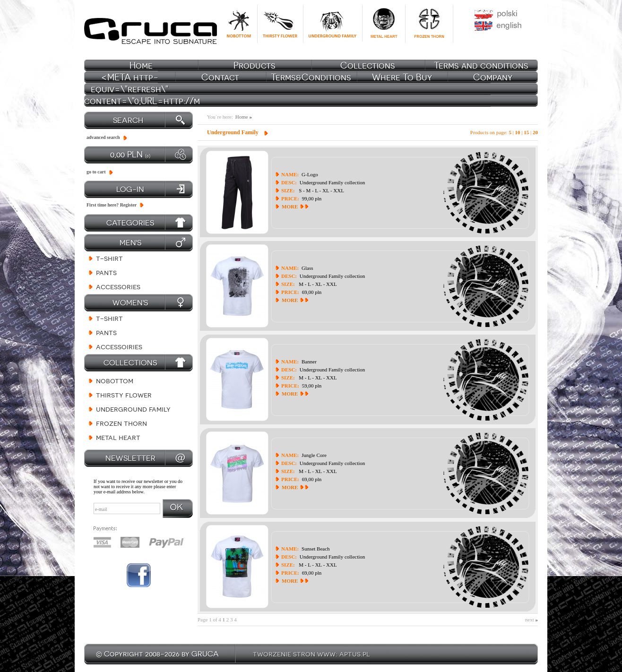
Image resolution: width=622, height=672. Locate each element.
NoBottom (115, 381)
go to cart (96, 172)
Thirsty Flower (124, 395)
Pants (106, 272)
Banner (309, 362)
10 (518, 132)
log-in (130, 189)
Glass (307, 268)
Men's (130, 243)
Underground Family (133, 409)
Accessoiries (119, 347)
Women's (130, 303)
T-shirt (109, 258)
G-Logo (310, 174)
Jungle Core (314, 455)
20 (535, 132)
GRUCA (205, 654)
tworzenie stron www (294, 654)
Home (244, 117)
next (531, 620)
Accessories (118, 287)
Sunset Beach (316, 549)
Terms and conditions (481, 65)
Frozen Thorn (121, 423)
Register (129, 205)
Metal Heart (118, 437)
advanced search (103, 137)
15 (526, 132)
